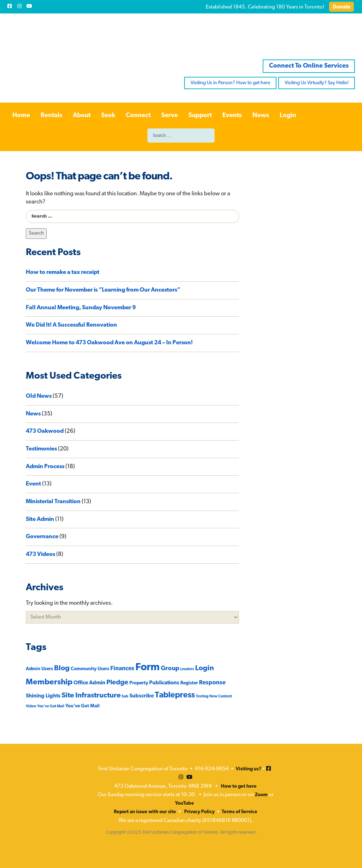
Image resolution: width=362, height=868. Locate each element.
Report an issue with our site (145, 812)
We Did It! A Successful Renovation (71, 325)
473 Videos (40, 554)
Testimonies (41, 449)
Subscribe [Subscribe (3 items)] (142, 696)
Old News (39, 396)
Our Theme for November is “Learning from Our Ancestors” (103, 290)
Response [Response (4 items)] (212, 683)
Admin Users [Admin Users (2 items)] (39, 669)
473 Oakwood (45, 431)
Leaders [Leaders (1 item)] (187, 669)
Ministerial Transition (53, 502)
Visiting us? (249, 769)
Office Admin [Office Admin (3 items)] (89, 683)
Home (21, 116)
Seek (108, 116)
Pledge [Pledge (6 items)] (117, 683)
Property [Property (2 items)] (139, 683)
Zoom (261, 795)
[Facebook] (10, 6)
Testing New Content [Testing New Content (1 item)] (214, 697)
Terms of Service (240, 812)
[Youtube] (29, 6)
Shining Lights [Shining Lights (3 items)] (43, 696)
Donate (341, 7)
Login (288, 116)
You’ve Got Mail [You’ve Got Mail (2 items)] (83, 706)
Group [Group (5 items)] (170, 669)
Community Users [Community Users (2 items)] (90, 669)
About (82, 116)
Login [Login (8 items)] (205, 668)
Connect (138, 116)
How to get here (239, 786)
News (261, 116)
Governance (42, 537)
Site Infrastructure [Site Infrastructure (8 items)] (91, 696)
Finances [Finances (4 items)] (122, 669)
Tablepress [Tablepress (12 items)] (175, 695)
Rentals (51, 116)
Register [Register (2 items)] (189, 683)
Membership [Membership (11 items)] (49, 682)
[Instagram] (19, 6)
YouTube (185, 803)
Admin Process (45, 467)
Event (33, 484)
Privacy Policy (199, 812)
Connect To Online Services (309, 66)
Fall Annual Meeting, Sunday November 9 (81, 308)
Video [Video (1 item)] (31, 706)
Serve (170, 116)
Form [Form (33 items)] (148, 668)
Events (232, 116)
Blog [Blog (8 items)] (62, 668)
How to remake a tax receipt (63, 272)
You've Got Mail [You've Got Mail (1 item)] (51, 706)
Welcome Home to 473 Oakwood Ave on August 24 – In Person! (110, 343)
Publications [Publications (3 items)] (164, 683)
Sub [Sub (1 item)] (125, 697)
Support (200, 116)
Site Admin (40, 519)
